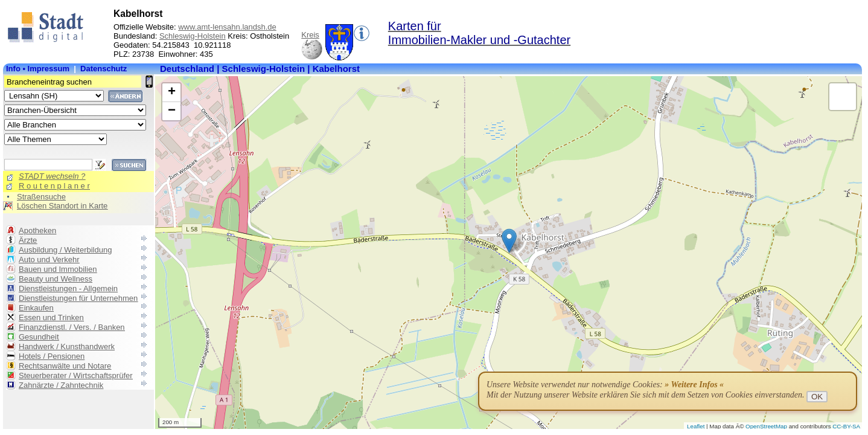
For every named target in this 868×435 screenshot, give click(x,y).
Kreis (310, 35)
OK (817, 397)
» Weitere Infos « (694, 385)
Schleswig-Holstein (193, 36)
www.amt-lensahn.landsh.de (227, 27)
